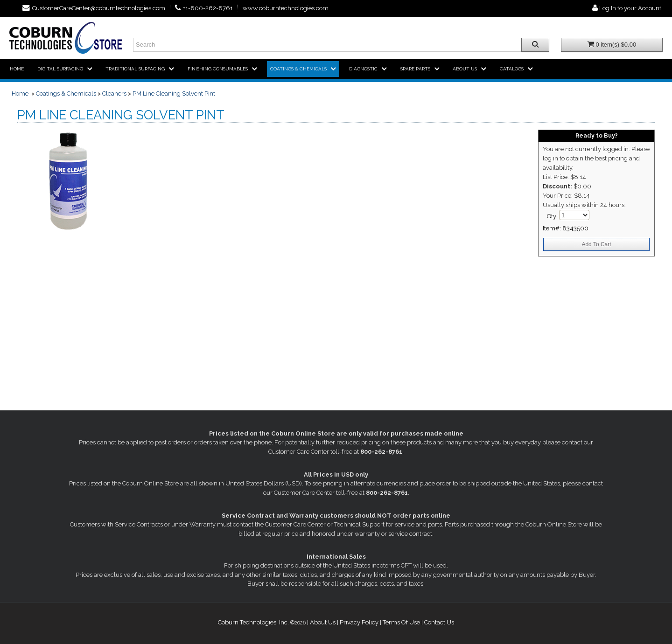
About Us (323, 622)
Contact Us (439, 622)
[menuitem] (17, 69)
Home (20, 93)
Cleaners (114, 93)
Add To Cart (596, 244)
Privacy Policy (359, 622)
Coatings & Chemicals (66, 93)
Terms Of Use (401, 622)
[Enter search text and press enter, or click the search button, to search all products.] (341, 45)
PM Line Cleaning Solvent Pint (174, 93)
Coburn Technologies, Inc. (253, 622)
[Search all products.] (535, 45)
